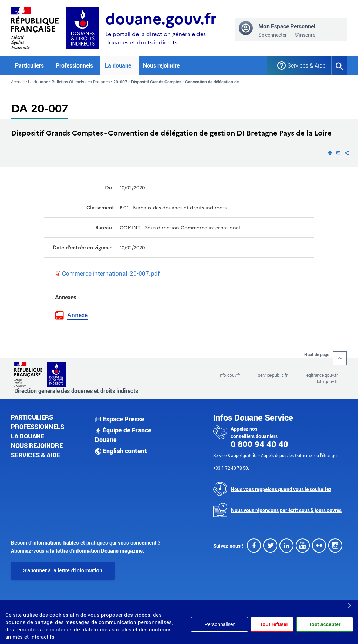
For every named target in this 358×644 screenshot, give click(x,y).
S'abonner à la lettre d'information (63, 570)
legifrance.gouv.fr (322, 375)
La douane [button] (118, 65)
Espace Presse (120, 419)
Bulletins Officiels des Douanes (81, 82)
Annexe (77, 315)
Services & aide (35, 455)
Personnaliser (220, 624)
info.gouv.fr (229, 375)
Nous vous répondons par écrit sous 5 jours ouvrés (286, 510)
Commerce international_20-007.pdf (111, 273)
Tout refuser (274, 624)
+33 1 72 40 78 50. (231, 468)
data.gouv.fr (327, 381)
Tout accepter (325, 624)
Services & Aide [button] (304, 65)
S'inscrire (305, 35)
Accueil (18, 82)
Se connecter (273, 35)
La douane (38, 82)
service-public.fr (273, 375)
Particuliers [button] (29, 65)
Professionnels (38, 427)
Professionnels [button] (74, 65)
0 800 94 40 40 (259, 444)
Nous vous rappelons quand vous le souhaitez (281, 489)
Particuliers (32, 417)
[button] (330, 153)
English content (121, 451)
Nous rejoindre (161, 65)
